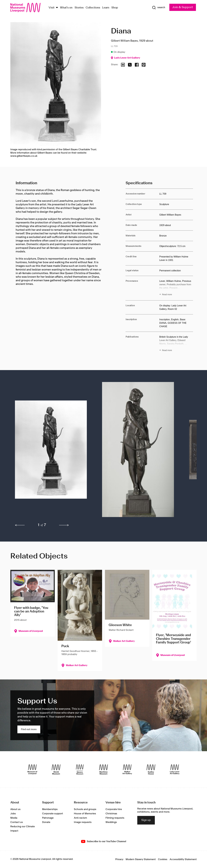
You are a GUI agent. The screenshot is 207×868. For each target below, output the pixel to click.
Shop (115, 8)
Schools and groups (85, 809)
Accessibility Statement (183, 859)
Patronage (48, 818)
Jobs (13, 814)
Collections (93, 8)
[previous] (20, 525)
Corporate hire (114, 809)
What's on (66, 8)
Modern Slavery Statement (141, 859)
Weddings (111, 822)
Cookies (163, 859)
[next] (64, 525)
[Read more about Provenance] (176, 288)
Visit (52, 8)
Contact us (17, 822)
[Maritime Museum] (103, 769)
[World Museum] (56, 769)
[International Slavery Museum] (80, 769)
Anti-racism (80, 818)
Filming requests (115, 818)
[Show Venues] (57, 8)
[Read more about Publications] (176, 344)
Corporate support (53, 814)
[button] (53, 451)
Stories (79, 8)
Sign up (146, 820)
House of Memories (85, 814)
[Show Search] (159, 8)
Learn (106, 8)
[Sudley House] (151, 769)
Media (14, 818)
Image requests (83, 822)
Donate (46, 822)
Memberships (50, 809)
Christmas (111, 814)
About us (15, 809)
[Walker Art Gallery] (127, 769)
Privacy (119, 859)
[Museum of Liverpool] (32, 769)
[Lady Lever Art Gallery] (175, 769)
